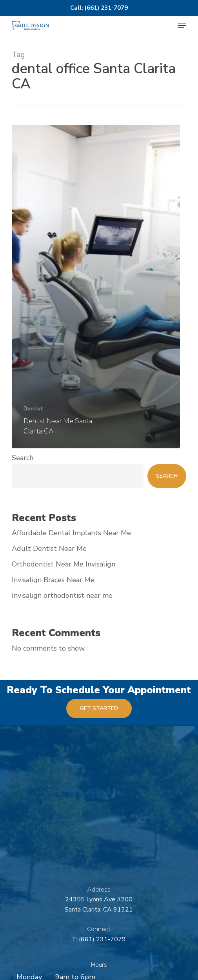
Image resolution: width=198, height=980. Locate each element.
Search (23, 458)
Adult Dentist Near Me (49, 548)
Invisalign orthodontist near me (62, 595)
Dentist (33, 409)
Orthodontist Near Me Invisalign (64, 564)
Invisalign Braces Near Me (53, 580)
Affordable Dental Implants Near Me (71, 533)
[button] (182, 25)
